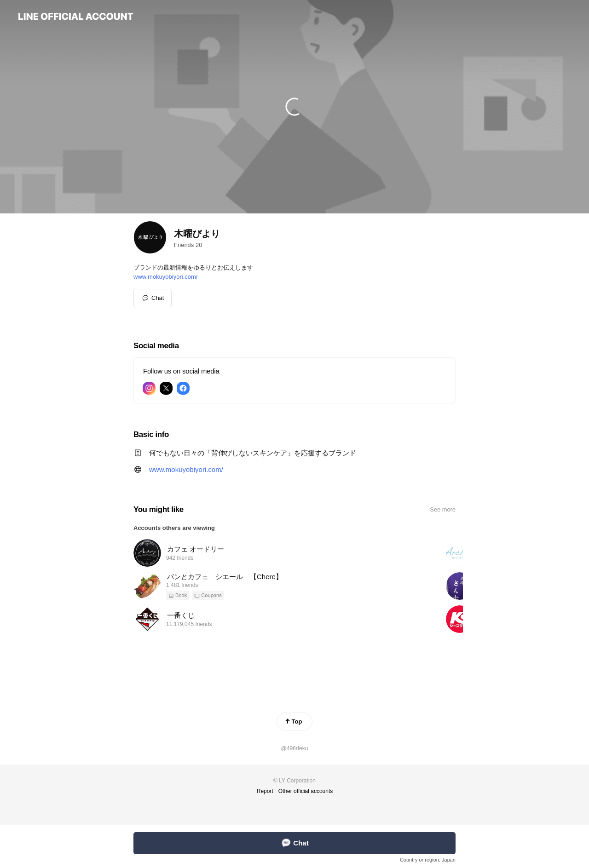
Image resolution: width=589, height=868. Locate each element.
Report (265, 791)
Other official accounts (306, 791)
